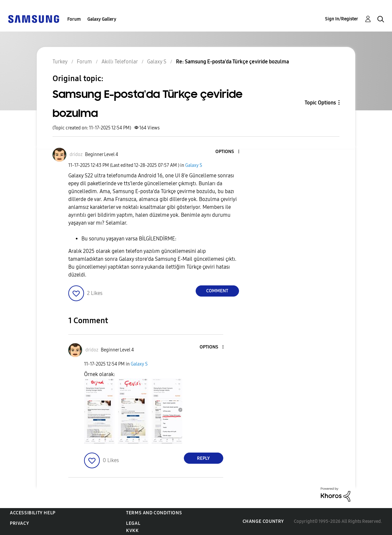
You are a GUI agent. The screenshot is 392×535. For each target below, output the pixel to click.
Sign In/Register (342, 19)
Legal (133, 523)
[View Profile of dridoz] (76, 155)
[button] (228, 152)
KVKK (132, 531)
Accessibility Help (33, 513)
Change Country (263, 521)
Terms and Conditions (154, 513)
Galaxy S (194, 165)
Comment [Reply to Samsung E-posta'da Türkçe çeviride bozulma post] (217, 291)
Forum (74, 19)
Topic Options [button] (320, 103)
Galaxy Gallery (102, 19)
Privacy (19, 523)
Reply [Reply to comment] (203, 458)
